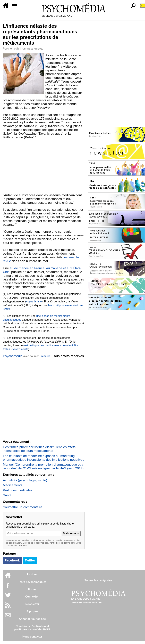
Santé (7, 495)
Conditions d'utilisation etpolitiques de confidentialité (32, 628)
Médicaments (13, 485)
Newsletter (32, 604)
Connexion (32, 597)
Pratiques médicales (18, 490)
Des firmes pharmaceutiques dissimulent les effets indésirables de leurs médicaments (39, 449)
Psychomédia (11, 49)
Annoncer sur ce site (32, 619)
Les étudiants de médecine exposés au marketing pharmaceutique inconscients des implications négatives (44, 458)
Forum (32, 589)
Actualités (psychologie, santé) (25, 480)
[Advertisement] (44, 166)
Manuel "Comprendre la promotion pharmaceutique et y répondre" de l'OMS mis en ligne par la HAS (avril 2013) (43, 466)
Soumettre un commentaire (23, 507)
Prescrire (45, 356)
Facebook (12, 560)
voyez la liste (34, 301)
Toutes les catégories (98, 580)
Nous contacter (32, 637)
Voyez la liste (20, 349)
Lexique (32, 574)
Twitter (30, 560)
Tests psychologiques (32, 582)
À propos (32, 611)
